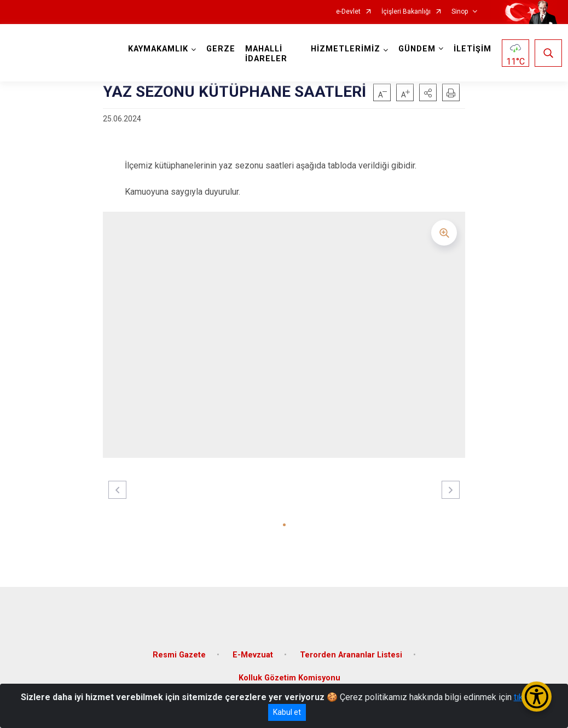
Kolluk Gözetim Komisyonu (289, 671)
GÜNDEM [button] (415, 49)
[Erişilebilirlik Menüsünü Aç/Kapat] (537, 697)
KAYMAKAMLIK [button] (160, 49)
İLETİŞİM (470, 49)
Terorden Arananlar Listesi (351, 648)
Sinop (460, 12)
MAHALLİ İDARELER (268, 54)
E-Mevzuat (253, 648)
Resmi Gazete (179, 648)
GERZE (223, 49)
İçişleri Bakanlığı (406, 12)
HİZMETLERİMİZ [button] (343, 49)
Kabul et (287, 712)
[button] (428, 92)
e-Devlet (348, 12)
